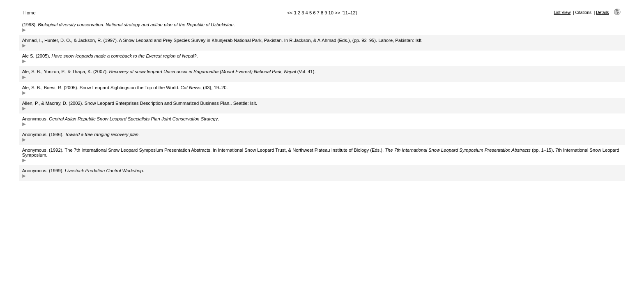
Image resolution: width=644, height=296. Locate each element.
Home (30, 13)
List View (562, 13)
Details (602, 13)
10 (331, 13)
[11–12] (349, 13)
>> (337, 13)
